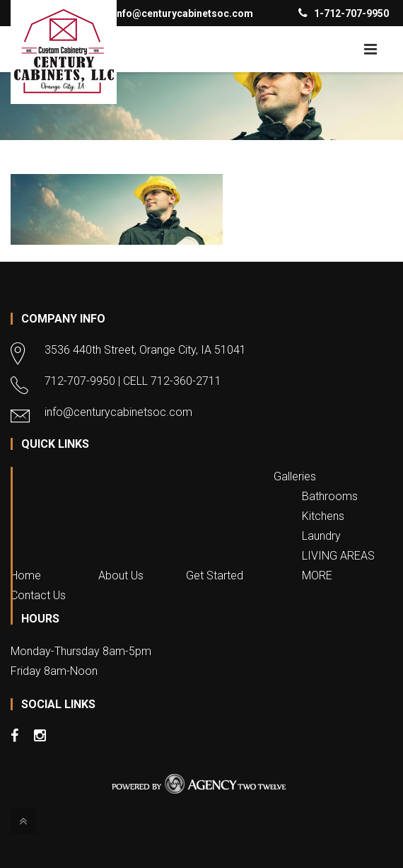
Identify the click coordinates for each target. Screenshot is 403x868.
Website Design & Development (201, 782)
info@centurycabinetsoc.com (176, 13)
